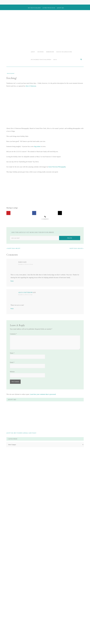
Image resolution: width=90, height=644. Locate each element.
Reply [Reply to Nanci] (12, 282)
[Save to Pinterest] (8, 214)
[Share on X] (60, 214)
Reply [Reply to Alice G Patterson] (12, 309)
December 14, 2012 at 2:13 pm (25, 295)
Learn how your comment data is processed (43, 395)
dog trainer (37, 147)
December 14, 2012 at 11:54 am (26, 265)
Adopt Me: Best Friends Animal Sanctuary (21, 434)
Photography (11, 74)
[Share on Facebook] (34, 214)
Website (12, 372)
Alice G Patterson (31, 86)
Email (12, 363)
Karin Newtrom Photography (57, 167)
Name (12, 354)
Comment (13, 334)
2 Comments (45, 220)
